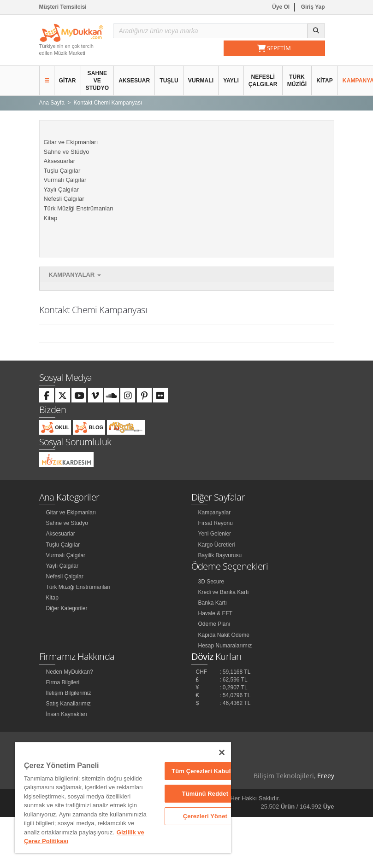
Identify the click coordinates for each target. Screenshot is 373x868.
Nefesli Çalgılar (263, 81)
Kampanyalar (75, 275)
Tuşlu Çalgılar (62, 171)
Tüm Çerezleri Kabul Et (205, 771)
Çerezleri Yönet (205, 816)
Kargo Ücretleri (217, 545)
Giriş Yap (313, 7)
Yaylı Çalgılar (61, 189)
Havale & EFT (216, 613)
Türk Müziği (297, 81)
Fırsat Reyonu (216, 523)
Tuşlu (169, 81)
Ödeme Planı (214, 624)
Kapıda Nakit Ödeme (224, 635)
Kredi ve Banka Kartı (224, 592)
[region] (123, 798)
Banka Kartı (213, 603)
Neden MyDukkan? (70, 672)
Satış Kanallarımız (68, 704)
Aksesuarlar (60, 161)
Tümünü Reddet (205, 794)
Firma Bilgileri (63, 682)
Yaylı (231, 81)
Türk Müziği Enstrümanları (79, 208)
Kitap (325, 81)
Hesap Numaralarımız (225, 646)
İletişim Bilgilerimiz (69, 693)
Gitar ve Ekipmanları (71, 142)
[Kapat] (222, 752)
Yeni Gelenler (215, 534)
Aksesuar (134, 81)
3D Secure (211, 582)
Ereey (326, 776)
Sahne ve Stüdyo (98, 81)
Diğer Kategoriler (67, 608)
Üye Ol (281, 7)
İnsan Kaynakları (67, 714)
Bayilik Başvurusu (220, 555)
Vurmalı (201, 81)
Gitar (68, 81)
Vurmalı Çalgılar (65, 180)
